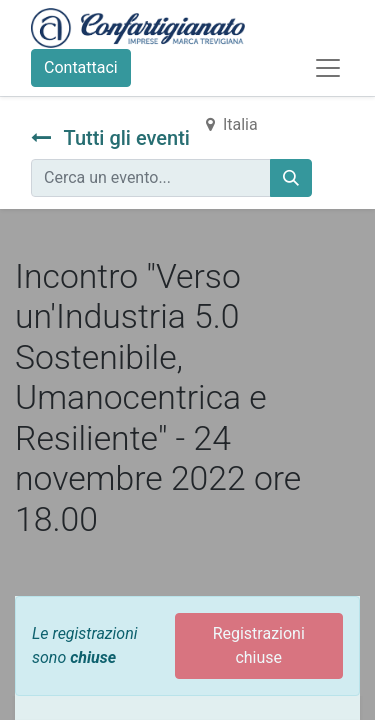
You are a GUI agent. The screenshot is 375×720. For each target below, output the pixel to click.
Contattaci (81, 67)
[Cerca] (291, 178)
